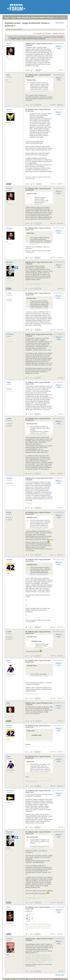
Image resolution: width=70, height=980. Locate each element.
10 (28, 508)
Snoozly (9, 44)
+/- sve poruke (37, 33)
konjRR (9, 419)
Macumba (10, 262)
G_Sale (9, 293)
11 (28, 721)
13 (28, 184)
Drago (9, 661)
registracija (25, 17)
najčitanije (42, 17)
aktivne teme (34, 17)
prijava (19, 17)
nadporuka (60, 105)
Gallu (8, 75)
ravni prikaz (48, 33)
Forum (13, 17)
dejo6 (8, 703)
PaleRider (10, 478)
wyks (8, 907)
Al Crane (9, 939)
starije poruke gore (59, 33)
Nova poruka (60, 23)
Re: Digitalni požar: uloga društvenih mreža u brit (38, 76)
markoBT (10, 560)
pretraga (63, 17)
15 (34, 184)
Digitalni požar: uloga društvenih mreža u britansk (28, 39)
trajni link (61, 70)
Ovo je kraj (10, 791)
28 (28, 70)
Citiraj (59, 48)
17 (28, 223)
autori (57, 17)
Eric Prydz (10, 334)
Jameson (10, 109)
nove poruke (50, 17)
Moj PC (9, 184)
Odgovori (59, 46)
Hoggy (9, 382)
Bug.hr (7, 17)
